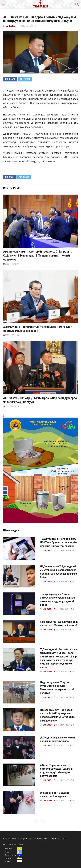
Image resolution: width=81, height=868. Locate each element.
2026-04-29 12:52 (61, 725)
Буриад (8, 858)
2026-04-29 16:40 (61, 697)
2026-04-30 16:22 (61, 550)
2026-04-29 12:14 (61, 745)
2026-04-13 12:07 (11, 264)
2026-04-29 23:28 (61, 630)
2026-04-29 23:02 (61, 672)
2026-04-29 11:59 (61, 780)
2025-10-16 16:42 (28, 26)
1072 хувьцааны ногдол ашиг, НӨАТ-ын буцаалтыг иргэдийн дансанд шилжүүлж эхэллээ (58, 542)
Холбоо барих (59, 839)
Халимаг (8, 849)
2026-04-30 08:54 (61, 609)
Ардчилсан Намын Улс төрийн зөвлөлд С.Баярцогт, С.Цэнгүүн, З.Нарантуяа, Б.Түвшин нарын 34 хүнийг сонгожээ (37, 255)
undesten (11, 26)
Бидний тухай (10, 839)
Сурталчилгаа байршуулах (34, 839)
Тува (7, 852)
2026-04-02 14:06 (11, 335)
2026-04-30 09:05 (61, 582)
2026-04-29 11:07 (61, 801)
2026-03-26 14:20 (11, 406)
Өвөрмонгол (10, 855)
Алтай (7, 862)
